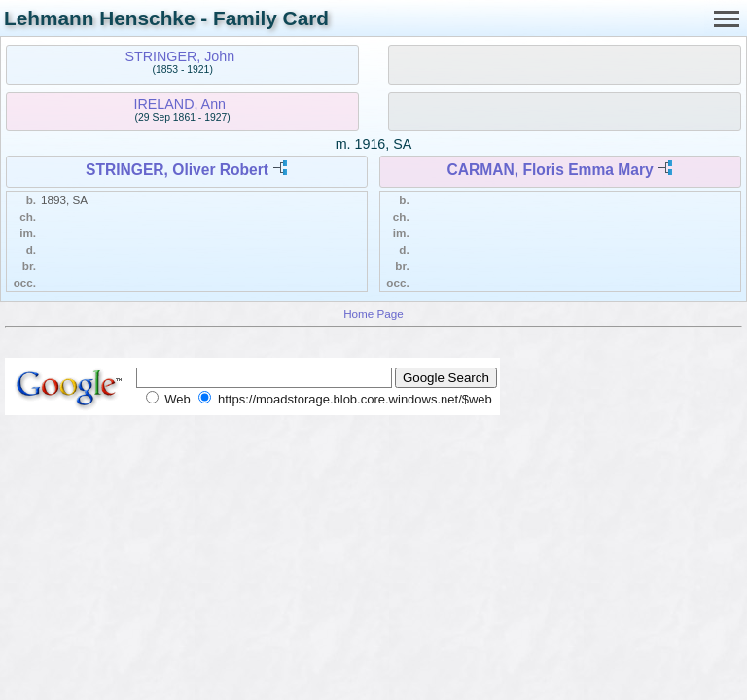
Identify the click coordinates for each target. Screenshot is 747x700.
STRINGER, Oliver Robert (177, 170)
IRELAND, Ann (180, 104)
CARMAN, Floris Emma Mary (550, 170)
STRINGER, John (179, 56)
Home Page (373, 314)
